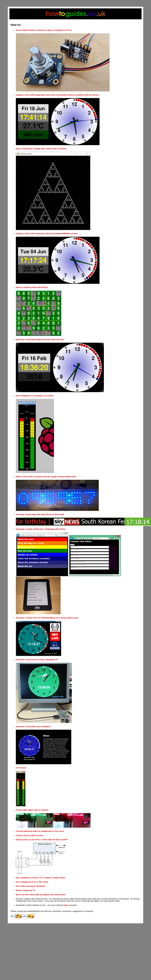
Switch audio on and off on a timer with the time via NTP (42, 840)
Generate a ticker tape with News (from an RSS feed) (40, 514)
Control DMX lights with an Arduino (32, 810)
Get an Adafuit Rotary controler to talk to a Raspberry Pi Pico (44, 30)
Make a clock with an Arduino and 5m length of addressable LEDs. (46, 477)
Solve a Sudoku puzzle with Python (32, 287)
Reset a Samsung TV (25, 890)
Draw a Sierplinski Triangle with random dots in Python (41, 149)
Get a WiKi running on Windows (30, 886)
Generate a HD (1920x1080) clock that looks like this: (40, 340)
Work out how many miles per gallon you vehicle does (41, 895)
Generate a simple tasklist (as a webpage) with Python (41, 529)
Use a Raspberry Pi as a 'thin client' (32, 882)
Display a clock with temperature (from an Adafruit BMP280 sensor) (47, 234)
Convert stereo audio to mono (30, 835)
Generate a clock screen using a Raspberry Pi (37, 660)
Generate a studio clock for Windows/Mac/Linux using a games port (47, 618)
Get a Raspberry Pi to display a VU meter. (35, 396)
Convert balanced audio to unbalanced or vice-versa (40, 831)
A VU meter (21, 768)
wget (65, 905)
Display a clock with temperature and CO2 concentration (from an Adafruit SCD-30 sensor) (57, 95)
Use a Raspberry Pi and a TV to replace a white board (40, 878)
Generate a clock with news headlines (33, 727)
